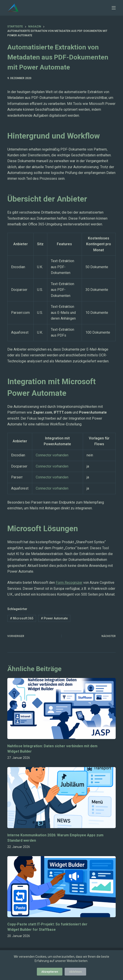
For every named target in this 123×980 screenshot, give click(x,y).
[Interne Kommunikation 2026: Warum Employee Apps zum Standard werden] (61, 798)
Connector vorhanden (52, 455)
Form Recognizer (69, 583)
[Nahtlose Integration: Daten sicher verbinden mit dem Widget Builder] (61, 708)
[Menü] (114, 8)
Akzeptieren (50, 972)
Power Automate (54, 618)
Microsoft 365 (22, 618)
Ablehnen (75, 972)
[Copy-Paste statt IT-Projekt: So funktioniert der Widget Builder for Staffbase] (61, 887)
